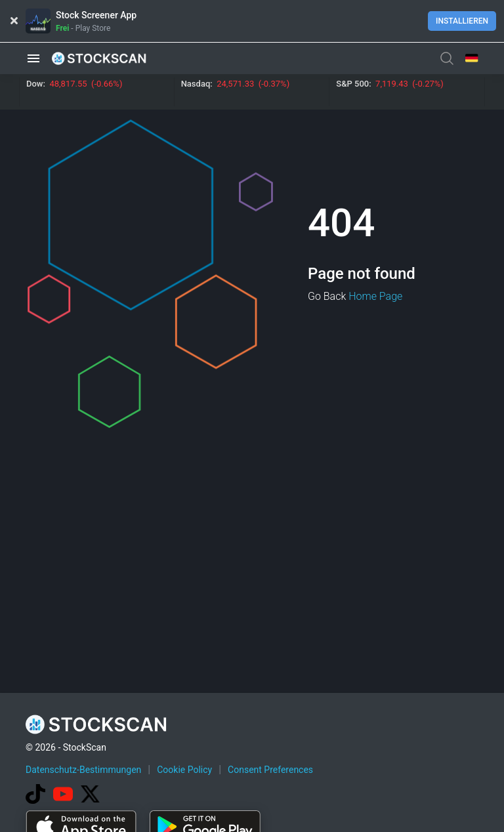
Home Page (375, 296)
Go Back (327, 296)
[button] (33, 58)
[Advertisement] (264, 795)
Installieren (462, 21)
